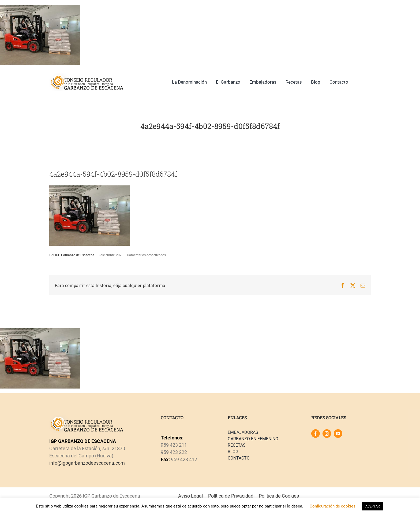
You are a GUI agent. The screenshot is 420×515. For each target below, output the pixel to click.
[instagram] (327, 434)
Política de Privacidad (231, 496)
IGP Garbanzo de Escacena (75, 255)
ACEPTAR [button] (373, 506)
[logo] (86, 75)
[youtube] (338, 434)
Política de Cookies (279, 496)
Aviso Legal (190, 496)
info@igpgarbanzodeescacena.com (87, 463)
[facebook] (316, 434)
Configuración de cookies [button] (333, 506)
